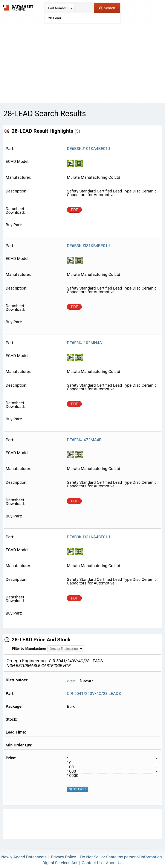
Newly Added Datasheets (24, 857)
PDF (74, 210)
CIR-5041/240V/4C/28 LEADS (94, 693)
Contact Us (92, 863)
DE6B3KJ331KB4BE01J (88, 246)
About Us (114, 863)
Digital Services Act (60, 863)
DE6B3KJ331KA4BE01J (88, 537)
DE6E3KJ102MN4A (84, 343)
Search (107, 8)
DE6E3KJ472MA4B (84, 440)
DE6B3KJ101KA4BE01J (88, 149)
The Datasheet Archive (18, 8)
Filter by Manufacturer (29, 649)
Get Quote (78, 789)
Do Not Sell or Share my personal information (121, 857)
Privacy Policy (63, 857)
